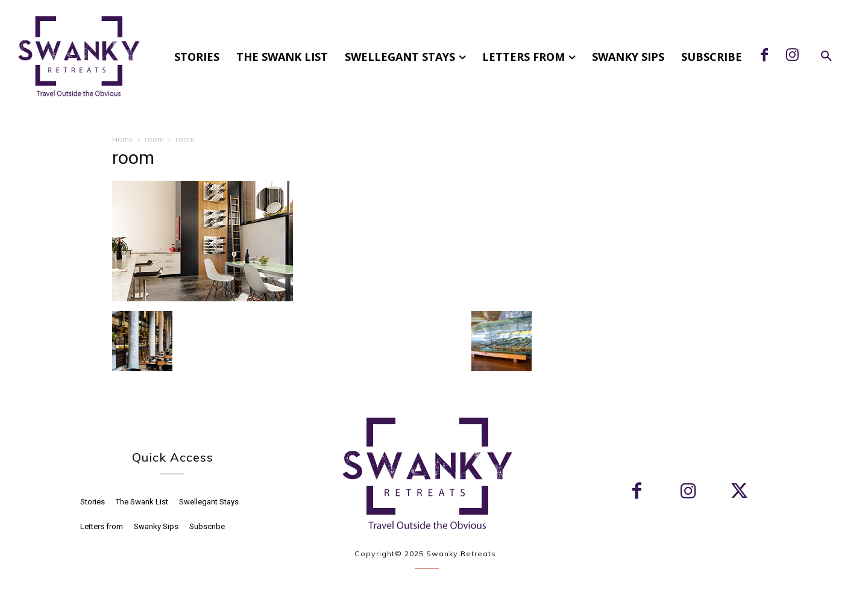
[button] (826, 57)
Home (123, 140)
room (154, 140)
